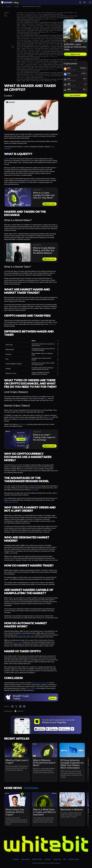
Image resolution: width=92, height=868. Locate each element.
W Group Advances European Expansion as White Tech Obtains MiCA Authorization (72, 764)
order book (52, 324)
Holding (50, 417)
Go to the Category (31, 788)
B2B (65, 859)
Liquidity (7, 159)
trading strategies (31, 688)
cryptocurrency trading (40, 683)
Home (2, 6)
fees (46, 398)
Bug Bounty (57, 859)
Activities (16, 859)
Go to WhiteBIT (75, 95)
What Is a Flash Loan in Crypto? (17, 761)
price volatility (34, 490)
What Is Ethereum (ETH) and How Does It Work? (44, 763)
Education (8, 6)
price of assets (17, 642)
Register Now (75, 54)
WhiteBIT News (37, 859)
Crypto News (25, 859)
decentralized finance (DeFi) (27, 635)
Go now (53, 698)
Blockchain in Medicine (72, 810)
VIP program (23, 424)
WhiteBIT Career (74, 859)
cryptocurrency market (11, 502)
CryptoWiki (17, 6)
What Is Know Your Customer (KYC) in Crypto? (15, 812)
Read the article (49, 204)
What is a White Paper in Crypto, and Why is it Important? (44, 812)
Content (8, 96)
